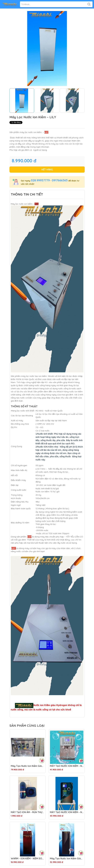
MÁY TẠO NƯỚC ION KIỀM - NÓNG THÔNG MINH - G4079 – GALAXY (67, 812)
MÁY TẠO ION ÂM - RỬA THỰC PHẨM (28, 812)
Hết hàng (47, 169)
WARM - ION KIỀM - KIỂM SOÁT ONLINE (28, 859)
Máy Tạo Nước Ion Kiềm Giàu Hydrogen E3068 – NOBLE (67, 859)
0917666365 (60, 180)
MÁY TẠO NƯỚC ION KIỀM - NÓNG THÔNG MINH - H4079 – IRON (67, 766)
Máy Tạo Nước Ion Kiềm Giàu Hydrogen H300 (28, 766)
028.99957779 (40, 180)
